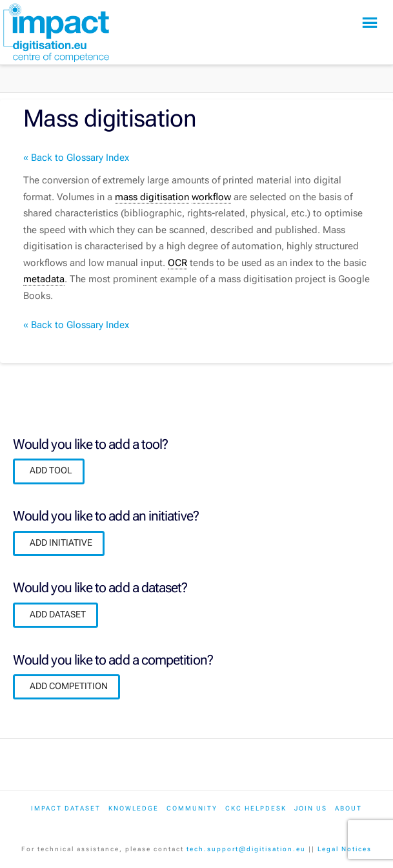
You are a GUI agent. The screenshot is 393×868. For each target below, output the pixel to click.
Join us (311, 808)
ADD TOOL (51, 470)
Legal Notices (345, 849)
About (348, 808)
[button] (370, 23)
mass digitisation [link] (152, 197)
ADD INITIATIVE (61, 542)
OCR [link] (177, 263)
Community (192, 808)
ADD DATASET (58, 614)
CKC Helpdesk (256, 808)
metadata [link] (44, 279)
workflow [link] (211, 197)
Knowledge (134, 808)
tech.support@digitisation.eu (246, 849)
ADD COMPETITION (69, 686)
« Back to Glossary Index (76, 158)
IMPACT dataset (66, 808)
